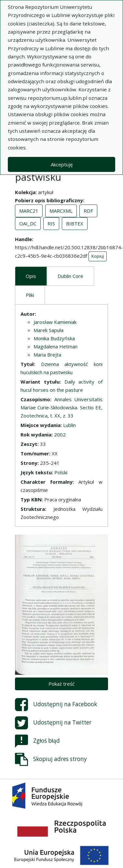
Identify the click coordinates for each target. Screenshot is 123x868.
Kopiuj (98, 256)
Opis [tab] (31, 276)
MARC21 (29, 211)
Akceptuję (62, 164)
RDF (88, 211)
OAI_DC (28, 223)
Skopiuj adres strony (51, 759)
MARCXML (61, 211)
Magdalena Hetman (55, 346)
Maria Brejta (47, 355)
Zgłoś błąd (37, 741)
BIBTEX (75, 223)
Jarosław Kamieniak (55, 322)
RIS (51, 223)
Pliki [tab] (30, 295)
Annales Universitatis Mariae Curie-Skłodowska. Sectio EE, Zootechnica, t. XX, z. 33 (61, 407)
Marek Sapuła (48, 330)
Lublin (69, 425)
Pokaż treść (61, 684)
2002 (60, 434)
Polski (61, 472)
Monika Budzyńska (54, 338)
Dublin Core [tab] (70, 276)
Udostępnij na (56, 705)
